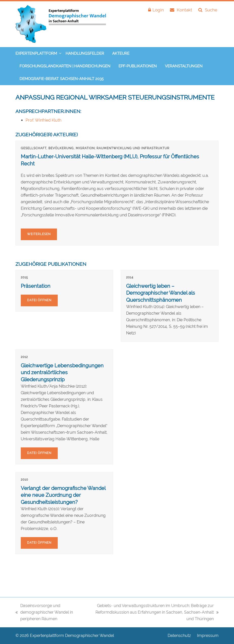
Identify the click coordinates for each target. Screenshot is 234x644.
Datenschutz (179, 636)
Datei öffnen (39, 300)
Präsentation (36, 286)
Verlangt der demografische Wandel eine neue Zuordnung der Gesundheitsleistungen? (63, 495)
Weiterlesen (39, 234)
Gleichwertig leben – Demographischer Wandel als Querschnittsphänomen (161, 293)
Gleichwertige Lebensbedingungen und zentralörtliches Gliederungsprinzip (62, 373)
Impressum (208, 636)
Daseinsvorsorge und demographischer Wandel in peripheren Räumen (44, 613)
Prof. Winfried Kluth (43, 120)
